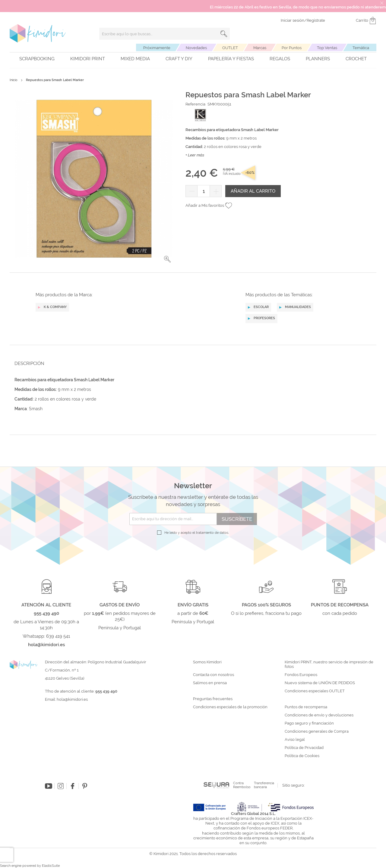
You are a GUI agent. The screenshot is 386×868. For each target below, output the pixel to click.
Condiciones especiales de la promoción (231, 707)
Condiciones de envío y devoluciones (319, 715)
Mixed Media (135, 59)
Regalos (280, 59)
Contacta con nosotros (214, 675)
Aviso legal (295, 740)
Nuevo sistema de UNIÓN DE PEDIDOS (320, 683)
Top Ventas (327, 48)
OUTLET (230, 48)
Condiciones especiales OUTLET (315, 691)
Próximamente (157, 48)
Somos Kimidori (207, 662)
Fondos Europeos (301, 675)
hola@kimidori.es (72, 699)
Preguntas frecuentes (213, 699)
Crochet (356, 59)
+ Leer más (195, 155)
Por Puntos (292, 48)
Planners (318, 59)
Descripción (29, 363)
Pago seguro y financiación (309, 723)
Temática (361, 48)
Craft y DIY (179, 59)
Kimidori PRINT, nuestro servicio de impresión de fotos (329, 664)
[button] (167, 259)
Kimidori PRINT (88, 59)
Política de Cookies (302, 756)
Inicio (14, 80)
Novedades (196, 48)
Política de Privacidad (304, 748)
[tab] (191, 363)
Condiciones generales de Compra (317, 731)
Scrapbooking (37, 59)
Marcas (260, 48)
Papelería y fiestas (231, 59)
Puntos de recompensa (306, 707)
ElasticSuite (51, 866)
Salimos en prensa (210, 683)
